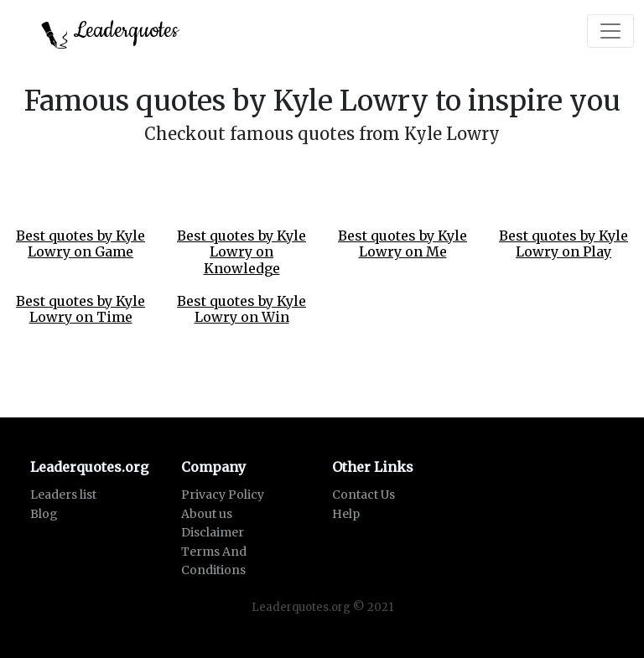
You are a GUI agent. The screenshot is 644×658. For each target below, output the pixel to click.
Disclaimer (213, 532)
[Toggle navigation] (610, 31)
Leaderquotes (110, 32)
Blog (44, 514)
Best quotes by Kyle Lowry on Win (241, 309)
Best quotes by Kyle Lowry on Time (80, 309)
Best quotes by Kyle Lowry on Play (563, 244)
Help (346, 514)
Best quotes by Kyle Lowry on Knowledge (241, 251)
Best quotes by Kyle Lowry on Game (80, 244)
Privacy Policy (223, 495)
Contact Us (364, 495)
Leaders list (63, 495)
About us (207, 514)
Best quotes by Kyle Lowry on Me (402, 244)
